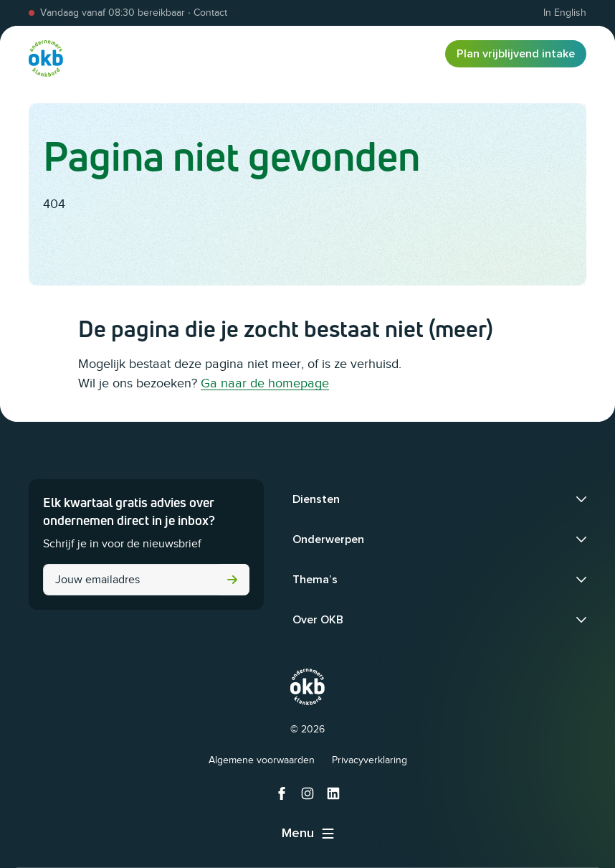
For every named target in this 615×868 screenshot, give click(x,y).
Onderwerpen (328, 539)
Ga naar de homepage (265, 383)
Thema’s (315, 580)
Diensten (316, 499)
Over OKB (318, 620)
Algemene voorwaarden (262, 760)
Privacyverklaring (370, 760)
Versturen (232, 580)
